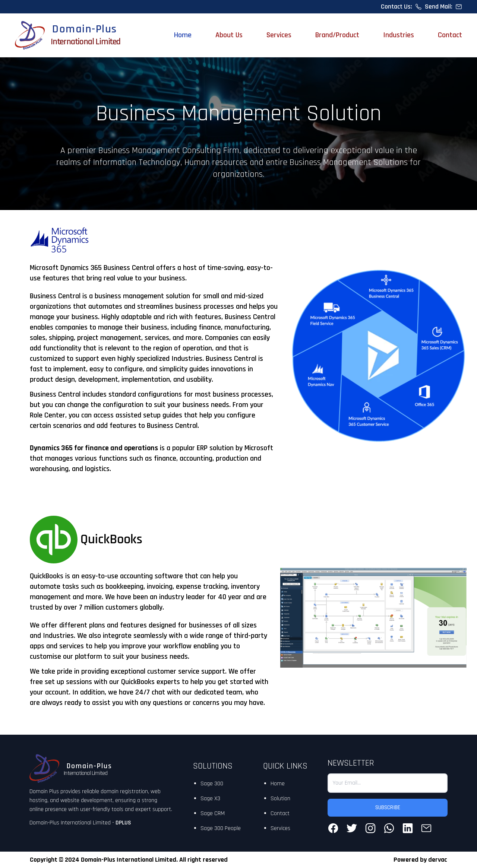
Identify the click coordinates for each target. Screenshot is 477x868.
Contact (450, 35)
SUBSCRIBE (388, 807)
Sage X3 (210, 799)
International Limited (86, 42)
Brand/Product (337, 35)
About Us (229, 35)
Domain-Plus (85, 29)
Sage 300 (212, 784)
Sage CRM (213, 813)
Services (279, 35)
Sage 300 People (221, 828)
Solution (280, 799)
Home (183, 35)
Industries (399, 35)
